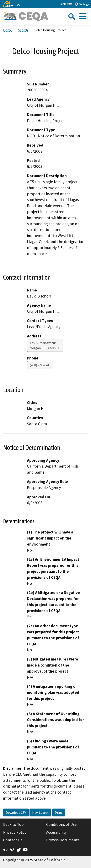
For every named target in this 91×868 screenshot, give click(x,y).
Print (59, 812)
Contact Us (66, 4)
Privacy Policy (15, 832)
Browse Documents (63, 840)
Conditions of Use (61, 824)
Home (7, 30)
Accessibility (56, 832)
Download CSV (16, 812)
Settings (82, 4)
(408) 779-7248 (40, 365)
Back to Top (13, 824)
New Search (40, 812)
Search (23, 30)
